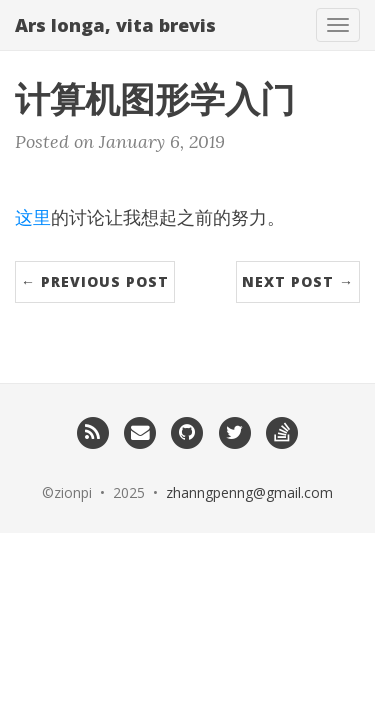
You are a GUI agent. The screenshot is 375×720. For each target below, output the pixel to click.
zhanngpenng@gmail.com (249, 492)
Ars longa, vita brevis (115, 25)
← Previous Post (95, 281)
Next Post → (298, 281)
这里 (33, 217)
